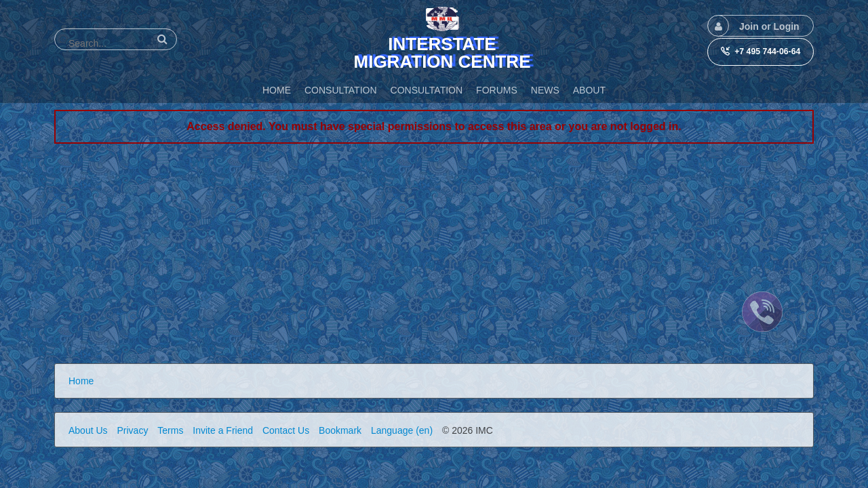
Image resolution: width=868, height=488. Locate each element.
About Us (88, 430)
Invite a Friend (223, 430)
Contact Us (286, 430)
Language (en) (402, 430)
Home (81, 381)
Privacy (132, 430)
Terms (170, 430)
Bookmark (340, 430)
